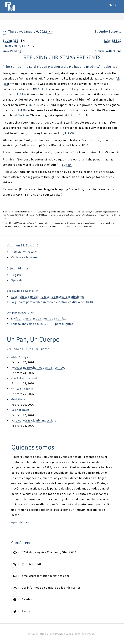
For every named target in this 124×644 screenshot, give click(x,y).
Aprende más (20, 522)
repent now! (20, 410)
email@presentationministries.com (45, 576)
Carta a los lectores (24, 257)
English (16, 275)
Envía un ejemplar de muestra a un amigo (39, 318)
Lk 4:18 (20, 94)
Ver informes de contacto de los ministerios (51, 588)
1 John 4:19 (10, 41)
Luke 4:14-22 (113, 41)
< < (5, 32)
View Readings (13, 51)
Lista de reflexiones (24, 252)
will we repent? (22, 389)
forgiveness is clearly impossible (34, 420)
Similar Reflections (108, 51)
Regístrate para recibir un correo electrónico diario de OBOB (52, 302)
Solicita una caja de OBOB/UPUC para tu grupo (42, 324)
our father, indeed (24, 378)
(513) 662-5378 (31, 564)
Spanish (17, 280)
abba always (20, 357)
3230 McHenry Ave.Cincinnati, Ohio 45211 (49, 552)
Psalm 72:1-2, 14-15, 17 (19, 46)
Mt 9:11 (39, 89)
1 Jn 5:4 (67, 165)
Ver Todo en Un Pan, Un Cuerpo (28, 349)
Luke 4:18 (110, 67)
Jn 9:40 (23, 115)
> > (50, 32)
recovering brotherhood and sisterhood (39, 368)
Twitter (27, 611)
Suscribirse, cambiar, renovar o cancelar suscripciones (48, 297)
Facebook (28, 599)
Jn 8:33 (33, 105)
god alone (18, 399)
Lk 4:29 (68, 133)
